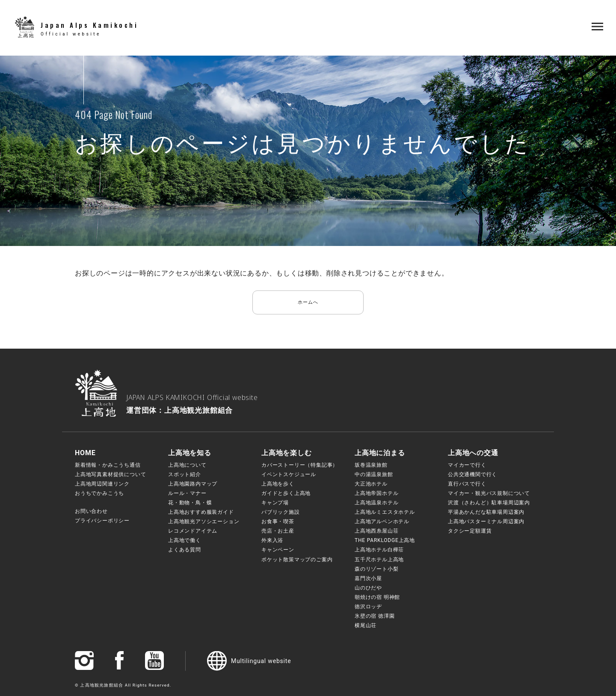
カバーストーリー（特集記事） (300, 465)
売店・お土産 (278, 531)
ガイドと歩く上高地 (286, 493)
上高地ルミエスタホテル (385, 512)
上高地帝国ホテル (376, 493)
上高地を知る (190, 453)
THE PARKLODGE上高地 (385, 540)
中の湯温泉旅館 (374, 474)
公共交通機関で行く (472, 474)
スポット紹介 (185, 474)
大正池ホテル (371, 484)
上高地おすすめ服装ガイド (201, 512)
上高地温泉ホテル (376, 503)
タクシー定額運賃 (470, 531)
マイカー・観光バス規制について (489, 493)
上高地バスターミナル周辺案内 (486, 521)
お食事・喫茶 (278, 521)
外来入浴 (272, 540)
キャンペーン (278, 550)
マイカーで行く (467, 465)
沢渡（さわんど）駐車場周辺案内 (489, 503)
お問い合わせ (91, 511)
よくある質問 (185, 550)
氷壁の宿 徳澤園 (375, 616)
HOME (85, 453)
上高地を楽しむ (287, 453)
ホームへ (308, 302)
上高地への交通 (473, 453)
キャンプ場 (275, 503)
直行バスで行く (467, 484)
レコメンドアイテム (193, 531)
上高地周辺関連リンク (102, 484)
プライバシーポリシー (102, 521)
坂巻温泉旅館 (371, 465)
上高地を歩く (278, 484)
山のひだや (368, 588)
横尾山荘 (366, 625)
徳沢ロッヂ (368, 607)
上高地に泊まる (380, 453)
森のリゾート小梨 (376, 569)
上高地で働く (185, 540)
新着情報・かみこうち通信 (108, 465)
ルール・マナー (187, 493)
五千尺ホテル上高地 (379, 560)
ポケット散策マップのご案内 (297, 560)
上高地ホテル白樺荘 (379, 550)
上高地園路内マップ (193, 484)
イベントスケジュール (289, 474)
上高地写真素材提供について (110, 474)
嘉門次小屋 (368, 578)
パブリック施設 (281, 512)
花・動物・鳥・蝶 (190, 503)
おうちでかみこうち (99, 493)
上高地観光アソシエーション (204, 521)
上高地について (187, 465)
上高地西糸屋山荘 (376, 531)
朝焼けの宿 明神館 (377, 597)
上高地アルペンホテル (382, 521)
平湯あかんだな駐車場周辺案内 (486, 512)
